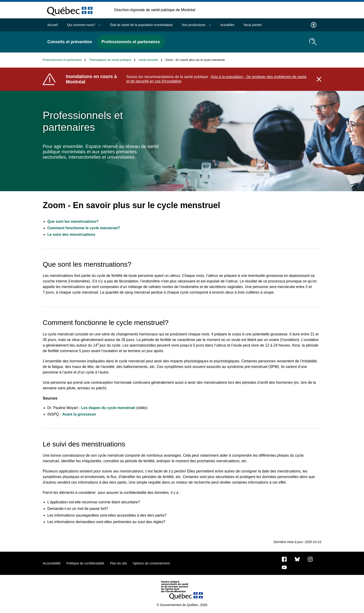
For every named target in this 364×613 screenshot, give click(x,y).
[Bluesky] (297, 559)
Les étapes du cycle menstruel (108, 408)
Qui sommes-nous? (84, 25)
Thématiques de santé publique (112, 60)
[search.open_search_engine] (313, 42)
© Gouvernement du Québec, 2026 (182, 605)
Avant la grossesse (80, 414)
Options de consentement (151, 563)
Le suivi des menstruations (71, 234)
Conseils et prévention (70, 42)
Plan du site (119, 563)
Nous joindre (253, 25)
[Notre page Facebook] (284, 559)
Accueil (53, 25)
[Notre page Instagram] (310, 559)
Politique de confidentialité (85, 563)
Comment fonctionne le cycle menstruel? (84, 228)
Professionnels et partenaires (131, 42)
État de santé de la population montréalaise (141, 25)
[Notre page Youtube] (284, 567)
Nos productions (197, 25)
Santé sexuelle (150, 60)
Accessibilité (52, 563)
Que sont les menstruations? (73, 221)
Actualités (227, 25)
